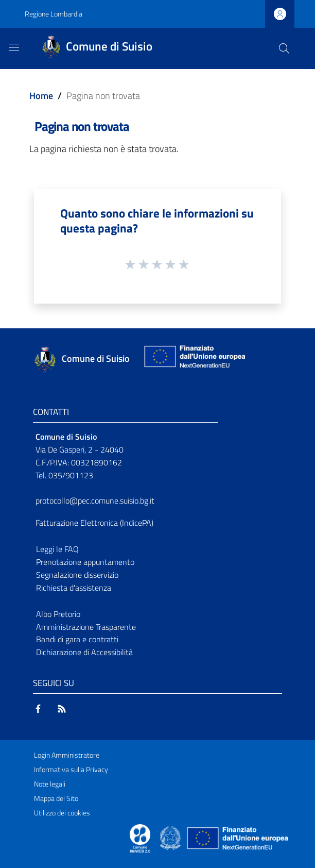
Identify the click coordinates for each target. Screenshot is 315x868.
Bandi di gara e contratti (77, 639)
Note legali (50, 784)
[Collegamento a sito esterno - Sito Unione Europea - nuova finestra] (194, 359)
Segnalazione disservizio (77, 575)
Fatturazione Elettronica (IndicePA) (94, 523)
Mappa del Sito (56, 798)
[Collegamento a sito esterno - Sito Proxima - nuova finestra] (140, 837)
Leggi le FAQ (57, 549)
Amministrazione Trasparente (86, 627)
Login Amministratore (67, 755)
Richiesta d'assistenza (74, 588)
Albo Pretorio (58, 614)
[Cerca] (284, 48)
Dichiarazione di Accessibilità (84, 652)
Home (41, 96)
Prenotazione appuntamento (85, 562)
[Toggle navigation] (14, 47)
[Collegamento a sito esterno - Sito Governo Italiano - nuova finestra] (171, 837)
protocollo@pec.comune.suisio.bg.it (95, 500)
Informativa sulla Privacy (71, 770)
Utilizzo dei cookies (62, 813)
